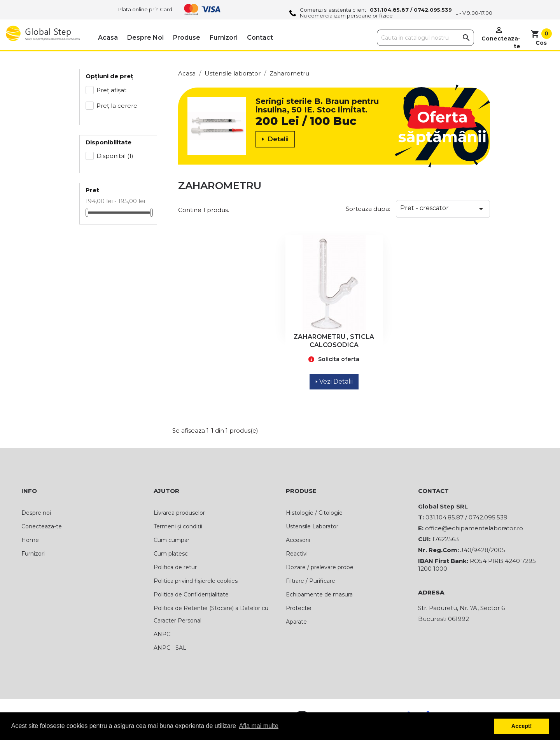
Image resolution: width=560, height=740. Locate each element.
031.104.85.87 (389, 10)
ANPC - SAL (170, 648)
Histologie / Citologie (314, 513)
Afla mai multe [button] (259, 726)
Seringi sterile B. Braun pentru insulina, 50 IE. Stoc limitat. (317, 105)
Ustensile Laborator (312, 526)
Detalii (275, 139)
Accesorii (298, 540)
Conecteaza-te (42, 526)
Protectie (299, 608)
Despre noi (145, 38)
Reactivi (297, 554)
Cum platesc (171, 554)
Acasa (108, 38)
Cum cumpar (171, 540)
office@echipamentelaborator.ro (474, 528)
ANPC (162, 634)
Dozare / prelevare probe (320, 567)
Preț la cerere (117, 106)
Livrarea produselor (179, 513)
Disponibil (115, 156)
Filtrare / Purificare (311, 581)
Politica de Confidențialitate (191, 594)
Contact (260, 38)
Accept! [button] (522, 726)
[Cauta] (425, 38)
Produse (187, 38)
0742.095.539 (433, 10)
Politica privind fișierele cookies (196, 581)
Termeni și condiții (178, 526)
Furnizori (224, 38)
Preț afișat (111, 90)
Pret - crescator (443, 209)
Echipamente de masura (319, 594)
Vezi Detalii (334, 381)
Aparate (296, 622)
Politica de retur (175, 567)
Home (30, 540)
